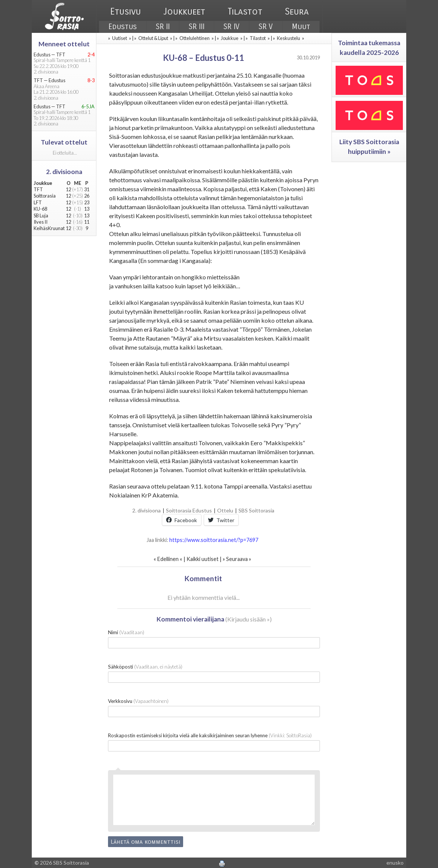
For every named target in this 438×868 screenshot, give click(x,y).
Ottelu (225, 510)
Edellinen (168, 559)
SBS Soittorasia (256, 510)
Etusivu (126, 12)
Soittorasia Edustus (189, 510)
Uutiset (120, 38)
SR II (163, 27)
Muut (301, 27)
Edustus (123, 27)
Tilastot (245, 12)
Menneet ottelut (64, 44)
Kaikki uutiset (203, 559)
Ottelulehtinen (195, 38)
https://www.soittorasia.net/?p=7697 (214, 540)
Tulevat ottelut (64, 142)
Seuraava (237, 559)
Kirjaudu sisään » (249, 619)
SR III (197, 27)
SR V (266, 27)
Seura (297, 12)
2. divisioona (146, 510)
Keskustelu (289, 38)
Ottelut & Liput (153, 38)
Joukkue (230, 38)
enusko (395, 863)
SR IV (232, 27)
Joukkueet (184, 12)
